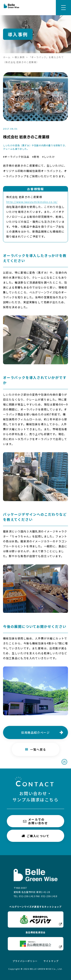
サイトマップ (51, 961)
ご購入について (36, 836)
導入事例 (20, 57)
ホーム (7, 57)
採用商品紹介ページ (35, 732)
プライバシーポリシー (25, 961)
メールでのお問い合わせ (35, 821)
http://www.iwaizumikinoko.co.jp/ (32, 202)
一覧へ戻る (35, 749)
